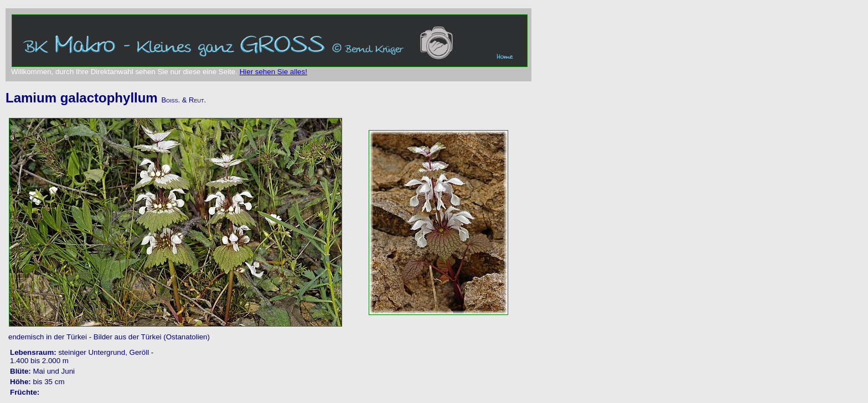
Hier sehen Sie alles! (273, 72)
